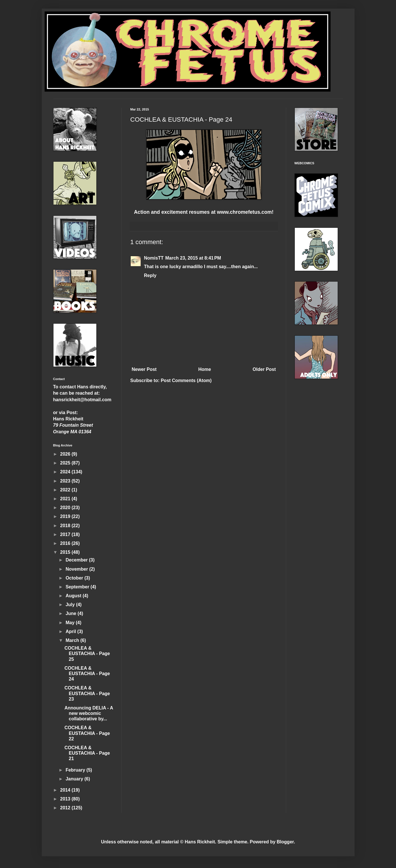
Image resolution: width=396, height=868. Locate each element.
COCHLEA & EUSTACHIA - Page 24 (87, 674)
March (73, 640)
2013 (66, 799)
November (77, 569)
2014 (66, 790)
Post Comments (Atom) (186, 380)
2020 (66, 508)
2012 (66, 808)
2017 (66, 534)
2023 (66, 481)
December (77, 560)
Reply (150, 275)
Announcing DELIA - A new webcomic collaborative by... (89, 713)
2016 (66, 543)
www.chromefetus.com (244, 212)
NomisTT (154, 258)
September (78, 587)
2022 (66, 490)
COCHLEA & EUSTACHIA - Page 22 (87, 733)
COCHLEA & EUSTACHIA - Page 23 (87, 693)
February (76, 770)
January (75, 779)
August (74, 596)
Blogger (285, 842)
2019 (66, 516)
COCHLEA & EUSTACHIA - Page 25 (87, 654)
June (71, 613)
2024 (66, 472)
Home (204, 369)
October (75, 578)
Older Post (264, 369)
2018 (66, 526)
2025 (66, 463)
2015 (66, 552)
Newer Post (144, 369)
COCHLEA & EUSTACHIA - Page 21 (87, 753)
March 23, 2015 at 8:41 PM (193, 258)
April (71, 631)
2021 (66, 499)
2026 (66, 454)
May (71, 623)
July (71, 605)
